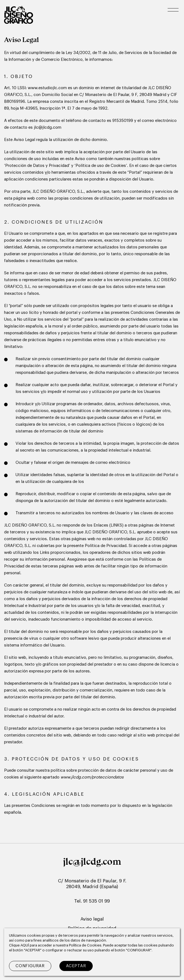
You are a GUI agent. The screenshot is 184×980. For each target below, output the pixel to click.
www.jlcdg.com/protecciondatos (92, 777)
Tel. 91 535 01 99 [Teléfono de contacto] (92, 901)
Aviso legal (92, 919)
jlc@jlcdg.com (92, 861)
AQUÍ (25, 945)
